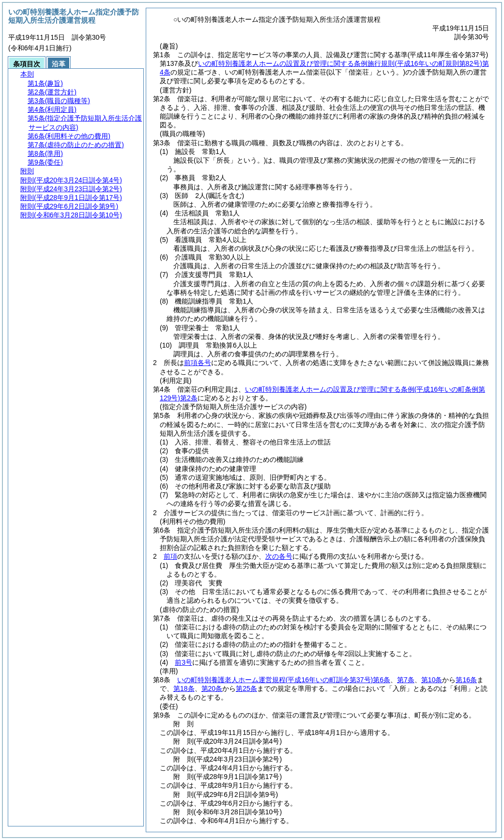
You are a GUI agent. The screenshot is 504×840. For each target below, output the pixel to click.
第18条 (184, 688)
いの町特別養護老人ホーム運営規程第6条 (284, 680)
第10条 (432, 680)
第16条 (466, 680)
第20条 (212, 688)
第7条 (406, 680)
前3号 (183, 662)
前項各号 (198, 363)
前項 (170, 556)
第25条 (246, 688)
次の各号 (279, 556)
